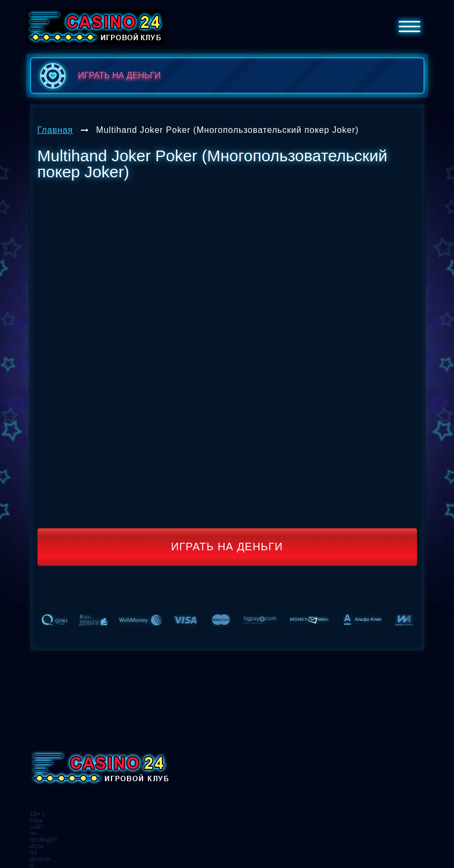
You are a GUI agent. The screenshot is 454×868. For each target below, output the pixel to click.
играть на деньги (98, 76)
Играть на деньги (227, 547)
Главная (55, 130)
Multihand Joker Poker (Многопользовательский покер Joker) (227, 130)
